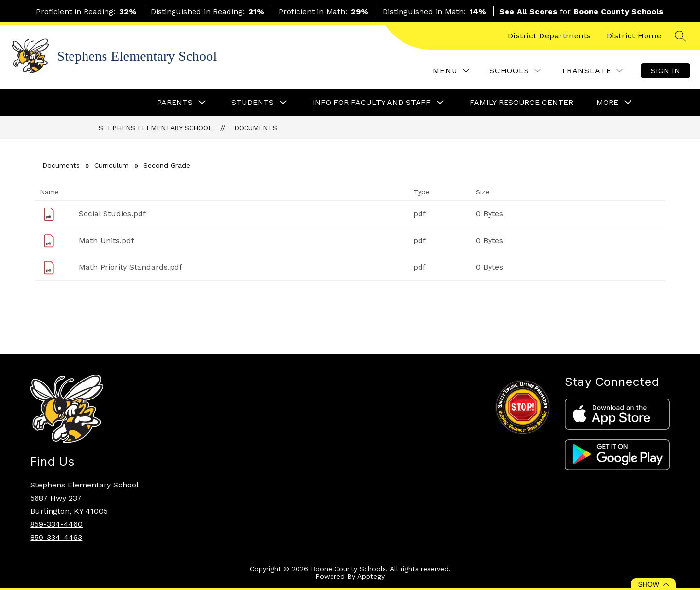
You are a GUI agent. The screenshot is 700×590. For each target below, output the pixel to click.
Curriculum (112, 165)
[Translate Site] (592, 71)
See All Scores (528, 11)
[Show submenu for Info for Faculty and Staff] (372, 103)
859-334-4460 (56, 524)
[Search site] (681, 36)
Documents (256, 128)
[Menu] (451, 71)
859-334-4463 (56, 537)
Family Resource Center (521, 102)
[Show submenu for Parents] (175, 103)
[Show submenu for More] (607, 103)
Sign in (665, 71)
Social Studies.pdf (112, 214)
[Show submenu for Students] (253, 103)
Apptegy (371, 576)
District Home (634, 36)
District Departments (550, 36)
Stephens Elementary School (156, 128)
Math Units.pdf (106, 240)
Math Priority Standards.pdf (131, 267)
